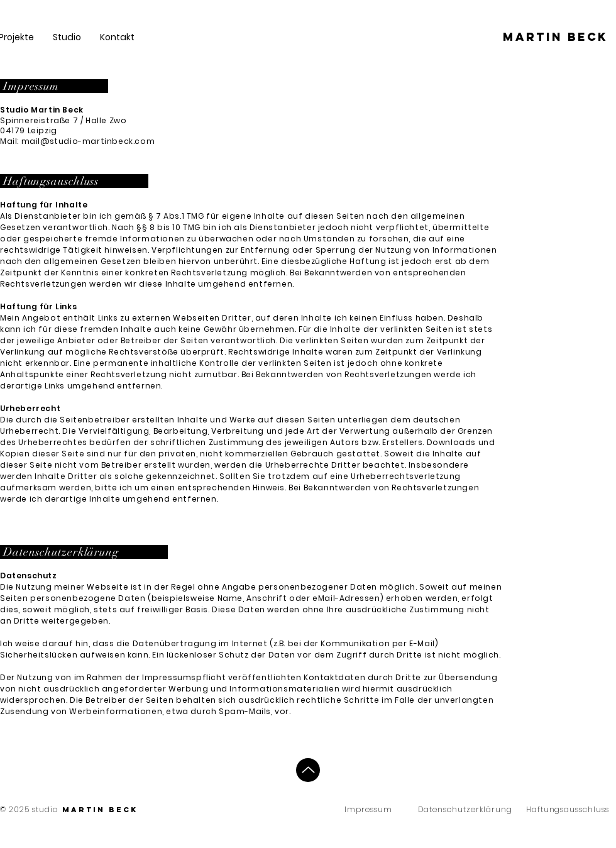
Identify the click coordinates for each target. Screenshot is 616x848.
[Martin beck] (555, 37)
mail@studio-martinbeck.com (88, 141)
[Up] (308, 770)
